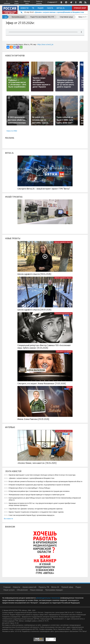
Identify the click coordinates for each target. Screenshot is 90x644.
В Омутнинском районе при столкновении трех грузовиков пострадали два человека (39, 491)
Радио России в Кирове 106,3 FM (42, 17)
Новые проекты (13, 238)
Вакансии (10, 527)
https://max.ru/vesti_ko (45, 44)
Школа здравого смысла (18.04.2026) (34, 274)
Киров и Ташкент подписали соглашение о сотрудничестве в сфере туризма (36, 512)
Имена (69, 387)
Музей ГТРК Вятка (14, 197)
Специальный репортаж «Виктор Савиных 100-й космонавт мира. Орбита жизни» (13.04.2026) (44, 347)
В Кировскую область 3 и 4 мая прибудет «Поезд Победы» (30, 488)
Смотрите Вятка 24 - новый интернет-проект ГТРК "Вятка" (44, 189)
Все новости (8, 519)
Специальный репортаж (63, 313)
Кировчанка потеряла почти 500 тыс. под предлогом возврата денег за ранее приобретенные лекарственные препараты (42, 504)
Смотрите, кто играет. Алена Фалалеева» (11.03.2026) (42, 384)
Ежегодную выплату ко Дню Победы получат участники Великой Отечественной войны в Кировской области (45, 499)
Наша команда (36, 590)
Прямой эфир (80, 8)
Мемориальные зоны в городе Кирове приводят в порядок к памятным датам (37, 495)
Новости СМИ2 (12, 131)
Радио (41, 8)
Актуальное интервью (64, 431)
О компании (7, 2)
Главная (7, 587)
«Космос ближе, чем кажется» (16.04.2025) (37, 463)
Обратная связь (27, 2)
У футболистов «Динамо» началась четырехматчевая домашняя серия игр (36, 509)
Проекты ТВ (44, 587)
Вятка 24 (61, 8)
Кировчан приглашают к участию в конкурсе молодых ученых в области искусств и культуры (42, 475)
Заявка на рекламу (39, 2)
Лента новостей (13, 471)
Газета (50, 8)
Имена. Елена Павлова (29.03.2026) (33, 419)
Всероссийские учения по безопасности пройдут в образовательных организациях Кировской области (45, 481)
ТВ (33, 8)
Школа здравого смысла (63, 242)
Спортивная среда (66, 17)
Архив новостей (29, 587)
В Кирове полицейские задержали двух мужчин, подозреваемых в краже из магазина (39, 485)
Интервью (10, 427)
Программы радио (18, 17)
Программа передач (54, 590)
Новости (24, 8)
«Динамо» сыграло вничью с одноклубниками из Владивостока (59, 12)
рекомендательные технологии (48, 598)
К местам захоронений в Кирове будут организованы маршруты (32, 515)
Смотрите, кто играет (64, 351)
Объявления (22, 590)
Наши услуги (16, 2)
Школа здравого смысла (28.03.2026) (34, 310)
